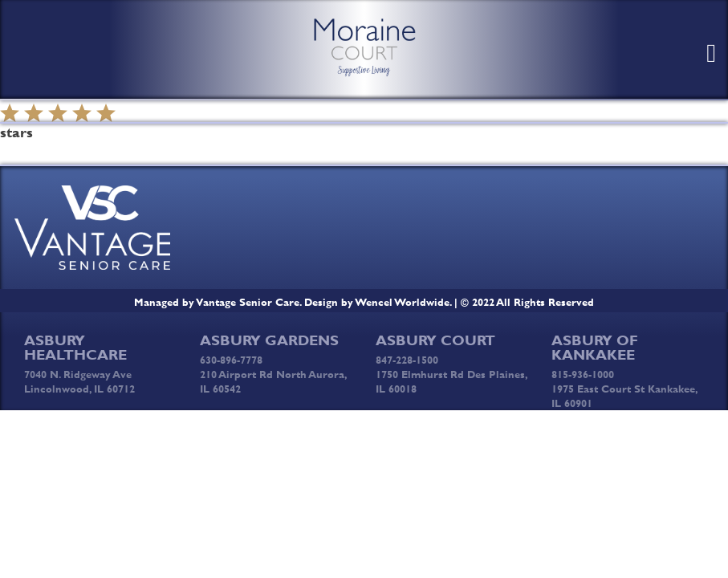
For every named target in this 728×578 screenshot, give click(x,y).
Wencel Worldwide (403, 302)
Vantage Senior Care (248, 302)
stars (16, 132)
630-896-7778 (231, 360)
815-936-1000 (583, 374)
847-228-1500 (407, 360)
